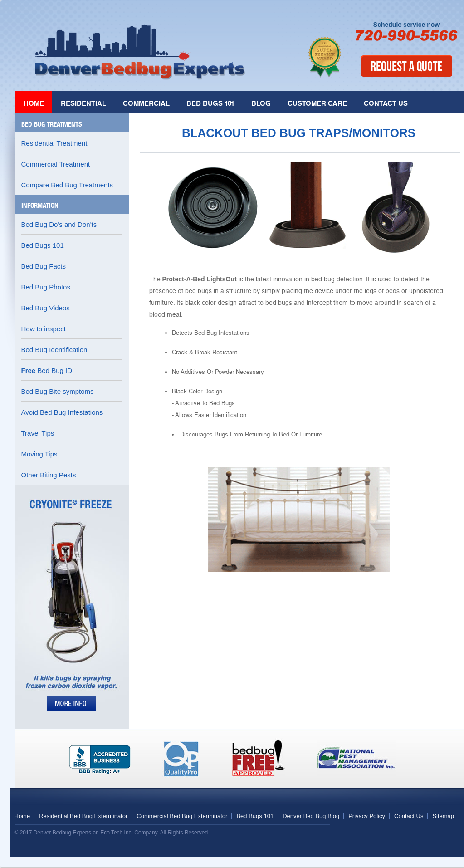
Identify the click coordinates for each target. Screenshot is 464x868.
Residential (83, 103)
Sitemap (443, 816)
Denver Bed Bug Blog (311, 816)
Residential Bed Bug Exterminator (83, 816)
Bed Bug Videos (46, 308)
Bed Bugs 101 (210, 103)
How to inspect (44, 329)
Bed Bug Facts (44, 266)
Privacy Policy (367, 816)
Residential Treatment (54, 143)
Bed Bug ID (47, 370)
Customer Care (317, 103)
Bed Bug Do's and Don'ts (59, 224)
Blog (261, 103)
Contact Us (386, 103)
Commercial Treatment (56, 164)
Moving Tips (39, 454)
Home (34, 103)
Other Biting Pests (49, 475)
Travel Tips (38, 433)
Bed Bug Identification (54, 350)
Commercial (146, 103)
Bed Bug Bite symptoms (58, 391)
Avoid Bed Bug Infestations (62, 412)
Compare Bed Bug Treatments (67, 185)
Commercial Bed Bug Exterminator (182, 816)
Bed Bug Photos (46, 287)
